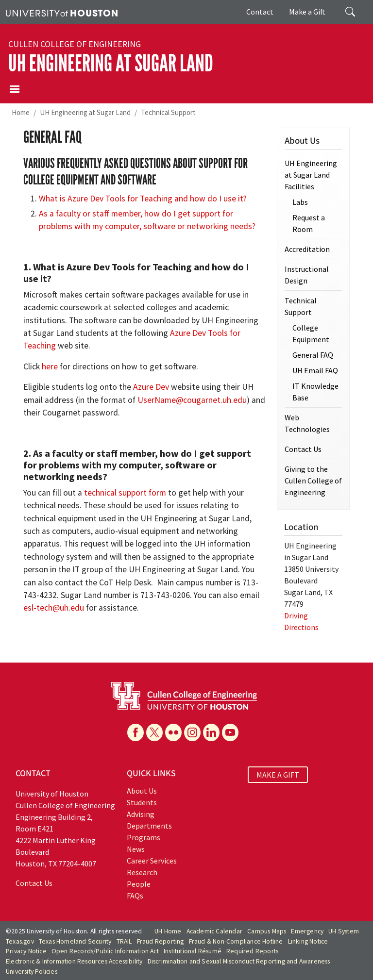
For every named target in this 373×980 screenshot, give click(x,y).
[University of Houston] (62, 12)
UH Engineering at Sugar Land (111, 63)
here (50, 366)
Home (21, 112)
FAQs (135, 896)
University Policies (32, 972)
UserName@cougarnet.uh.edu (192, 400)
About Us (142, 791)
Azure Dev (151, 387)
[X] (154, 732)
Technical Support (168, 112)
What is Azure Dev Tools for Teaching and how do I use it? (143, 199)
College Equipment (311, 333)
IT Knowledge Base (315, 392)
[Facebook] (136, 732)
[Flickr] (173, 732)
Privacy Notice (26, 951)
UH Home (168, 931)
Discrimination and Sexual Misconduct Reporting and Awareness (239, 961)
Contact (260, 12)
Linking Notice (308, 941)
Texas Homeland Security (75, 941)
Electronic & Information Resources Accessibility (74, 961)
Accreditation (307, 249)
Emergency (307, 931)
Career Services (152, 861)
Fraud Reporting (161, 941)
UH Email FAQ (315, 370)
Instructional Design (307, 275)
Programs (144, 837)
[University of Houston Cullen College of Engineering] (184, 695)
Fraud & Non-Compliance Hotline (236, 941)
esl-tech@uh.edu (54, 608)
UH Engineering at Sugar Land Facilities (311, 175)
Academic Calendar (214, 931)
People (139, 884)
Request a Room (309, 223)
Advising (141, 814)
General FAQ (313, 355)
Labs (300, 202)
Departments (149, 826)
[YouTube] (230, 732)
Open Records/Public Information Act (105, 951)
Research (142, 872)
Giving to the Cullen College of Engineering (313, 481)
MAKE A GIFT (278, 775)
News (136, 849)
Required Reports (252, 951)
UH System (344, 931)
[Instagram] (192, 732)
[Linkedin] (211, 732)
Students (142, 802)
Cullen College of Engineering (75, 44)
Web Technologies (307, 423)
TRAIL (124, 941)
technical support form (125, 493)
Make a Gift (307, 12)
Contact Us (303, 449)
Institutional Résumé (193, 951)
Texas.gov (20, 941)
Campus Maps (267, 931)
